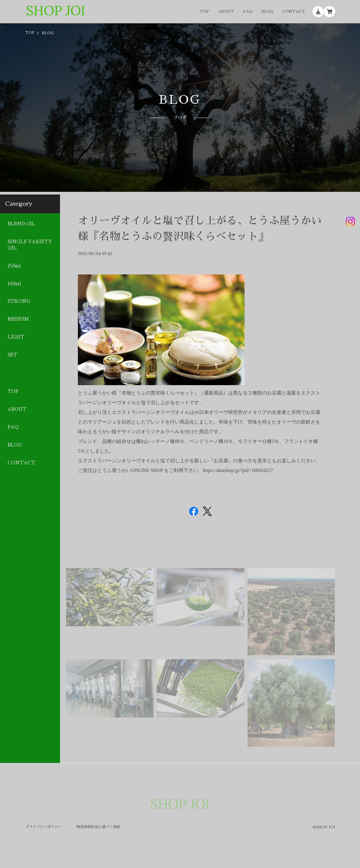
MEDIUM (18, 319)
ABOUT (226, 11)
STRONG (19, 301)
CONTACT (294, 11)
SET (12, 355)
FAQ (248, 11)
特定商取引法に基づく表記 (98, 827)
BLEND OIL (21, 224)
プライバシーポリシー (43, 827)
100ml (14, 283)
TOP (204, 11)
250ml (14, 266)
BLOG (267, 11)
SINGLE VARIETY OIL (30, 245)
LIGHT (16, 337)
